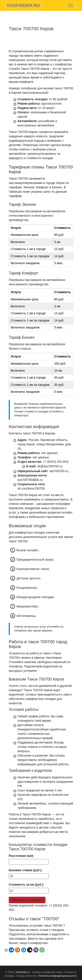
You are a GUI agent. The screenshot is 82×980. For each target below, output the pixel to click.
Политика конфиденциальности (57, 976)
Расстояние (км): (21, 856)
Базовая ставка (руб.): (26, 870)
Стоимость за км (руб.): (26, 885)
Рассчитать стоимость (27, 900)
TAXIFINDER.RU (23, 5)
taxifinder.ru (23, 972)
